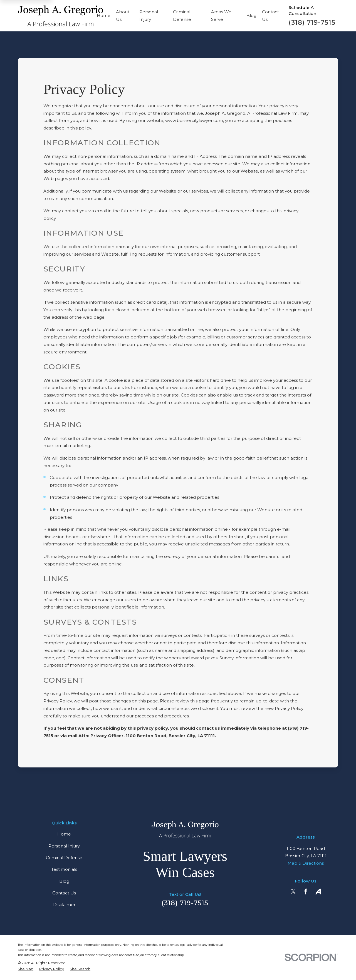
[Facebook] (306, 892)
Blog (64, 881)
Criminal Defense (64, 858)
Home (64, 834)
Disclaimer (64, 905)
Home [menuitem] (104, 15)
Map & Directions (306, 863)
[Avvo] (318, 892)
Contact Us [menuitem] (270, 16)
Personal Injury (64, 846)
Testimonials (64, 869)
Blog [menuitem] (251, 15)
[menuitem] (26, 969)
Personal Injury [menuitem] (149, 16)
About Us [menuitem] (123, 16)
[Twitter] (293, 892)
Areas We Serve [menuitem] (221, 16)
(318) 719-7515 (312, 22)
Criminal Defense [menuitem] (182, 16)
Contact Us (64, 893)
